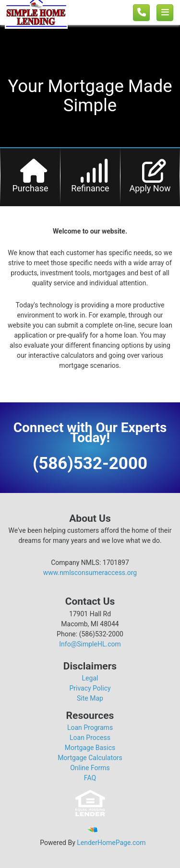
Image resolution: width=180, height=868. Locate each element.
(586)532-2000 (90, 463)
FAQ (90, 778)
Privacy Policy (90, 688)
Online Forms (90, 768)
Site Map (90, 698)
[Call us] (141, 13)
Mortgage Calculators (90, 758)
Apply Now (150, 188)
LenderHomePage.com (111, 843)
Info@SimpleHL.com (90, 644)
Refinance (90, 188)
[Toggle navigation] (165, 13)
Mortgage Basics (90, 748)
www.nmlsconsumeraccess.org (90, 573)
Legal (90, 678)
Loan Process (90, 738)
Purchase (30, 188)
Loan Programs (90, 727)
